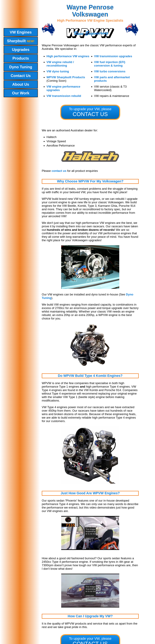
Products (21, 58)
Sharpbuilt (21, 41)
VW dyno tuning (58, 71)
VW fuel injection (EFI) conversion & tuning (110, 64)
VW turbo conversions (110, 71)
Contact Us (21, 76)
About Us (21, 84)
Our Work (21, 93)
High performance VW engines (68, 56)
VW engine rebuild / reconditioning (60, 64)
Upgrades (21, 50)
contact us (59, 171)
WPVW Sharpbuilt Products (66, 77)
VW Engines (21, 32)
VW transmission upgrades (113, 56)
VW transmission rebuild (64, 96)
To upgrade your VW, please (90, 112)
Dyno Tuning (21, 67)
